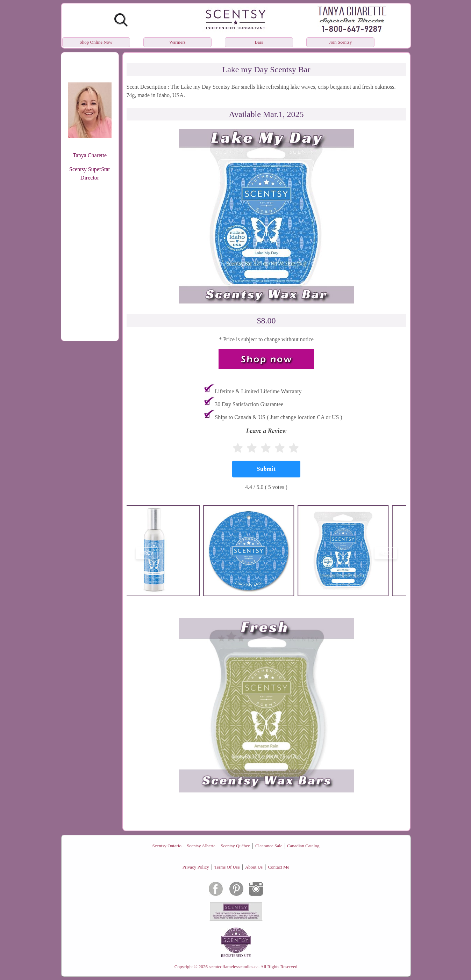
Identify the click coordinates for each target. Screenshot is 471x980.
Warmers (177, 42)
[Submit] (266, 469)
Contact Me (279, 867)
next (386, 553)
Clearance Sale (269, 846)
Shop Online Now (96, 42)
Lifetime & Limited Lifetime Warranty (258, 391)
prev (147, 553)
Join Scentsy (340, 42)
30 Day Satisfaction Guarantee (249, 404)
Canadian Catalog (303, 846)
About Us (254, 867)
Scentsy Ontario (167, 846)
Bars (259, 42)
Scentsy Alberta (201, 846)
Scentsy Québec (235, 846)
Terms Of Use (227, 867)
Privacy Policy (196, 867)
